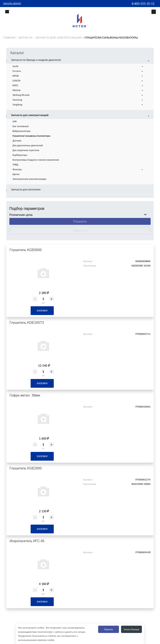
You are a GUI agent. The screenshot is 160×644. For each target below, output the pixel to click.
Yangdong (78, 105)
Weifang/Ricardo (78, 95)
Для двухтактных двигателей (28, 145)
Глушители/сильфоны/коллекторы (31, 136)
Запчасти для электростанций (81, 115)
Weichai (78, 90)
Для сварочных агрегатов (26, 150)
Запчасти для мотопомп (26, 189)
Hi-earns (78, 71)
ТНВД (15, 165)
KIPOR (78, 76)
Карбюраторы (20, 155)
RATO (78, 86)
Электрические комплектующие (29, 179)
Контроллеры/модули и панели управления (36, 160)
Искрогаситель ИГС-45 (27, 541)
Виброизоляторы (22, 131)
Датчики (17, 141)
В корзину (42, 311)
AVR (15, 121)
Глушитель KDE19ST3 (27, 323)
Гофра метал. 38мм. (25, 395)
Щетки (16, 174)
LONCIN (78, 81)
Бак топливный (21, 126)
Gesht (78, 66)
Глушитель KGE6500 (26, 250)
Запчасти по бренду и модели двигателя (81, 60)
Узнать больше (132, 629)
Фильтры (78, 170)
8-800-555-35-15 (143, 4)
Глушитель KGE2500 (26, 468)
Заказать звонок (12, 3)
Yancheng (78, 100)
